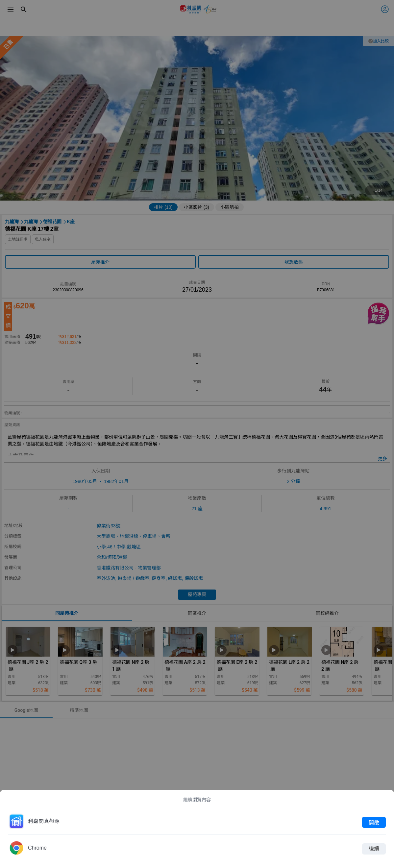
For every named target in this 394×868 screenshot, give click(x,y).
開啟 (374, 822)
